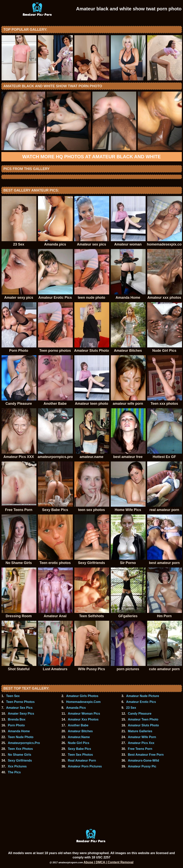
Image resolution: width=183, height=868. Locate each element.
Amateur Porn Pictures (85, 766)
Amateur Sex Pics (19, 708)
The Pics (14, 772)
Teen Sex (13, 696)
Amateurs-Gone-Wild (144, 761)
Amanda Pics (76, 708)
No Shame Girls (19, 755)
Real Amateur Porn (82, 761)
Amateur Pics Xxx (141, 743)
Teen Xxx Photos (20, 749)
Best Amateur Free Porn (146, 755)
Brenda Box (17, 719)
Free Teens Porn (140, 749)
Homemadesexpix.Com (83, 702)
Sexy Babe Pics (79, 749)
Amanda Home (19, 731)
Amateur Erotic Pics (141, 702)
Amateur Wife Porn (142, 737)
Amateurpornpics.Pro (24, 743)
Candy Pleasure (140, 714)
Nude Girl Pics (79, 743)
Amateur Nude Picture (143, 696)
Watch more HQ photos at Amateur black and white (92, 157)
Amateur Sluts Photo (143, 725)
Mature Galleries (140, 731)
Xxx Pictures (17, 766)
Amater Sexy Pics (21, 714)
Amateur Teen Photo (143, 719)
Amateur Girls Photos (82, 696)
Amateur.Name (79, 737)
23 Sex (131, 708)
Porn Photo (16, 725)
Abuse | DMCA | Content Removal (109, 862)
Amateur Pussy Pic (142, 766)
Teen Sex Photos (80, 755)
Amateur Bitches (80, 731)
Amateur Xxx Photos (83, 719)
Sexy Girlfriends (20, 761)
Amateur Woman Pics (84, 714)
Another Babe (78, 725)
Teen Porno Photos (20, 702)
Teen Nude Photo (21, 737)
